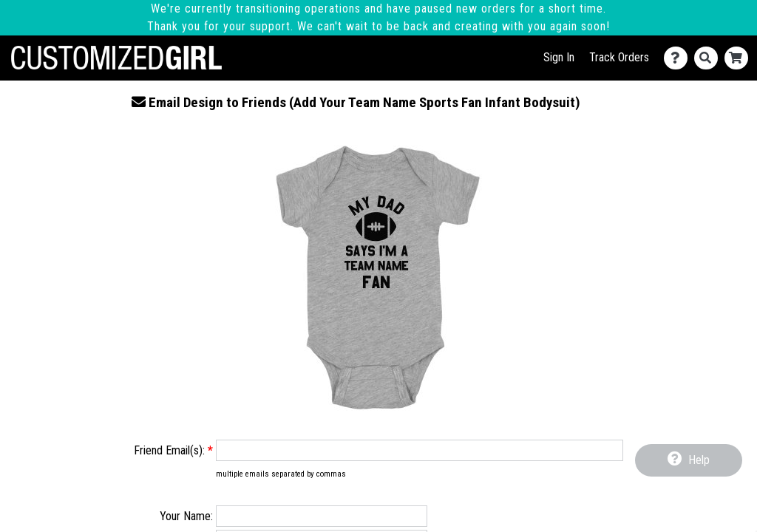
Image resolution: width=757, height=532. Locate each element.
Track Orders (619, 57)
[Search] (709, 58)
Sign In (559, 57)
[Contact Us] (679, 58)
